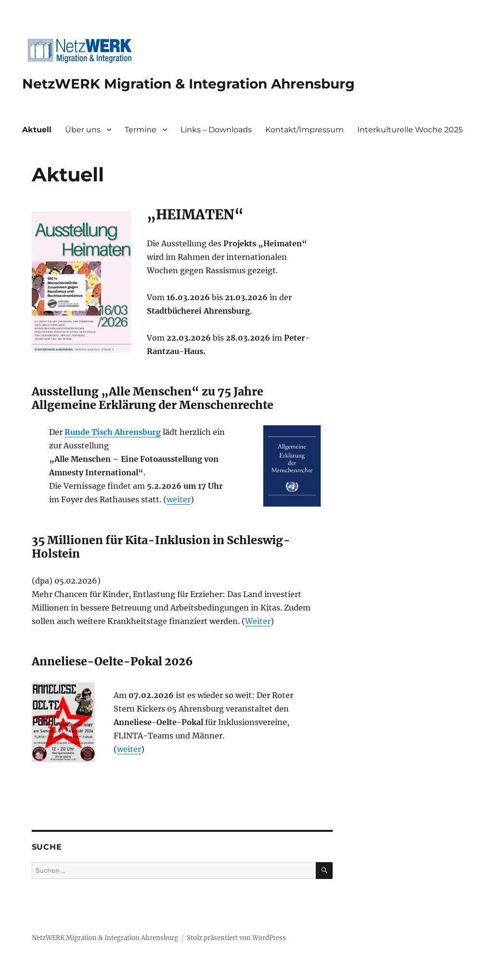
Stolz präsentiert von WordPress (236, 938)
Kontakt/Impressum (305, 130)
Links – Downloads (216, 130)
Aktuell (37, 130)
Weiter (258, 621)
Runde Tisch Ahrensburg (113, 432)
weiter (179, 499)
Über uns (83, 130)
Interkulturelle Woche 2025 (410, 130)
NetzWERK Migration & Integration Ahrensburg (188, 84)
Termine (141, 130)
